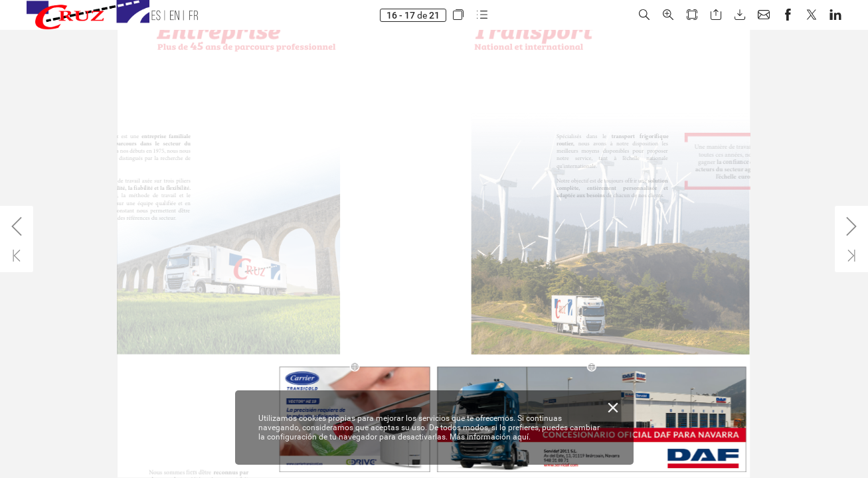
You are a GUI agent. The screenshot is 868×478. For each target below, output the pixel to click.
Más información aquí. (490, 437)
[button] (458, 15)
